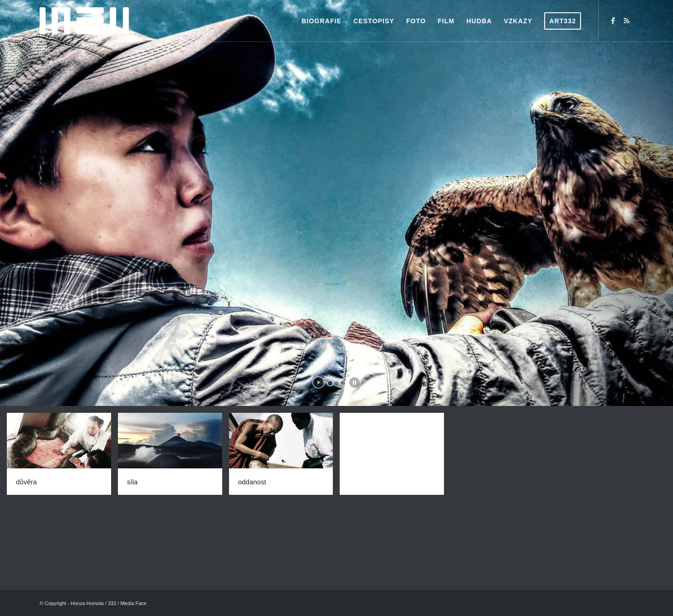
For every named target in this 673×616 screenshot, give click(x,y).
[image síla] (173, 457)
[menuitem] (321, 21)
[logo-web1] (84, 21)
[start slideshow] (319, 382)
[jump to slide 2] (336, 383)
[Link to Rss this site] (627, 21)
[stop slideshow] (354, 382)
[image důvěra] (62, 457)
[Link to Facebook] (613, 21)
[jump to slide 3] (343, 383)
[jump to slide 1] (330, 383)
